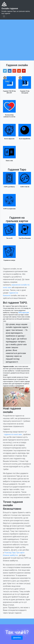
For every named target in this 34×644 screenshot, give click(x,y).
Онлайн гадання (10, 8)
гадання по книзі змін (13, 434)
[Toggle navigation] (4, 16)
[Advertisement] (17, 37)
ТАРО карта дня (24, 313)
